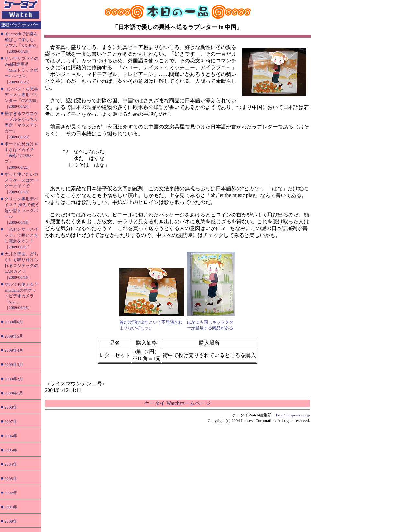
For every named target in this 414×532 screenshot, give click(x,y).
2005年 (11, 450)
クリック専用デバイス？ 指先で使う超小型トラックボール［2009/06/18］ (22, 211)
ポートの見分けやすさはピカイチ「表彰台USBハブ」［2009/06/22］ (21, 155)
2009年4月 (14, 350)
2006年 (11, 436)
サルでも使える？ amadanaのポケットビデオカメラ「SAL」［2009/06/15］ (21, 296)
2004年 (11, 464)
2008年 (11, 407)
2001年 (11, 507)
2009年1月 (14, 393)
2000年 (11, 521)
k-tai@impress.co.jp (293, 415)
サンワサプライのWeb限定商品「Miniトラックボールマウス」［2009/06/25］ (21, 70)
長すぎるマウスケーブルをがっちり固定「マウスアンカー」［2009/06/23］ (21, 125)
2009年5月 (14, 336)
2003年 (11, 478)
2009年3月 (14, 365)
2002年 (11, 493)
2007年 (11, 421)
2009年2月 (14, 379)
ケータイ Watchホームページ (177, 403)
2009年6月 (14, 322)
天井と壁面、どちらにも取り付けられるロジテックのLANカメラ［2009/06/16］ (21, 266)
